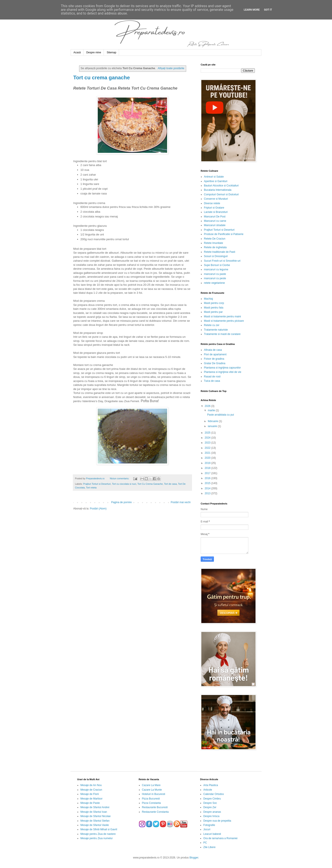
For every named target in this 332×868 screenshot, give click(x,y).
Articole (208, 790)
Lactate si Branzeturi (216, 212)
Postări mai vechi (181, 502)
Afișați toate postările (171, 68)
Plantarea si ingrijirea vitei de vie (223, 372)
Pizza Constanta (151, 803)
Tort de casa (170, 484)
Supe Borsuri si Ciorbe (217, 265)
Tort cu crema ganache (102, 77)
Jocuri (207, 829)
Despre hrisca (211, 816)
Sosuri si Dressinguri (216, 256)
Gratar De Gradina (215, 363)
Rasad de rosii (212, 377)
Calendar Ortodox (214, 794)
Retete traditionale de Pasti (220, 252)
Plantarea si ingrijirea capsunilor (222, 368)
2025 (208, 433)
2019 (208, 463)
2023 (208, 443)
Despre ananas (212, 812)
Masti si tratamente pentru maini (222, 317)
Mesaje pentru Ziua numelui (96, 838)
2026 (208, 406)
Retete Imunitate (213, 243)
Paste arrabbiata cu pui (221, 415)
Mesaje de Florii (90, 794)
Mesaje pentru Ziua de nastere (98, 834)
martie (212, 410)
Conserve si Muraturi (216, 199)
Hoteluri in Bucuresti (154, 794)
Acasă (77, 52)
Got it (268, 10)
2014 (208, 488)
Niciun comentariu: (120, 478)
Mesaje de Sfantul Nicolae (95, 816)
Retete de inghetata (215, 247)
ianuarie (213, 426)
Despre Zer (210, 807)
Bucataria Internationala (218, 190)
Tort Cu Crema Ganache (150, 484)
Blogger (194, 858)
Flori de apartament (215, 354)
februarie (213, 421)
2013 (208, 493)
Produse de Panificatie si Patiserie (224, 234)
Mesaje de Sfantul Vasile (95, 825)
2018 (208, 468)
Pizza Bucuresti (151, 799)
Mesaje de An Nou (91, 785)
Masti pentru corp (214, 303)
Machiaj (208, 299)
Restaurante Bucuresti (155, 807)
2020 (208, 458)
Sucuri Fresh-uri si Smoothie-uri (222, 261)
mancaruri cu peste (215, 278)
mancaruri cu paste (215, 274)
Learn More (252, 10)
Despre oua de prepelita (217, 821)
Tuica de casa (212, 381)
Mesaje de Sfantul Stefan (95, 821)
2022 (208, 448)
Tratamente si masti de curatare (222, 334)
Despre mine (94, 52)
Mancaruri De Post (215, 217)
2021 (208, 453)
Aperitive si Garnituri (216, 181)
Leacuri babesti (212, 834)
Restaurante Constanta (155, 812)
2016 (208, 478)
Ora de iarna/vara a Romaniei (220, 838)
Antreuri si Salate (214, 177)
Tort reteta (91, 488)
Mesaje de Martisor (91, 799)
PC (205, 843)
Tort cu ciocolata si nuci (124, 484)
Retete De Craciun (215, 239)
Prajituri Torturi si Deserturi (97, 484)
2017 (208, 473)
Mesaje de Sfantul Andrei (95, 807)
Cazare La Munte (152, 790)
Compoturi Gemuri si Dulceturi (221, 194)
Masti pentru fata (214, 308)
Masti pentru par (213, 312)
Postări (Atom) (98, 509)
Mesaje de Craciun (91, 790)
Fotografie (209, 825)
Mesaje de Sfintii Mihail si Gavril (99, 829)
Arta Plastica (211, 785)
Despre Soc (210, 803)
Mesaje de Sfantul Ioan (94, 812)
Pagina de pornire (121, 502)
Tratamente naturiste (216, 330)
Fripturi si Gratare (214, 208)
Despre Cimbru (212, 799)
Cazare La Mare (151, 785)
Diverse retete (212, 203)
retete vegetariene (214, 283)
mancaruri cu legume (216, 269)
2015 (208, 483)
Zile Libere (209, 847)
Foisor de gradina (214, 359)
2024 (208, 438)
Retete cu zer (212, 325)
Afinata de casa (213, 350)
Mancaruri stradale (215, 225)
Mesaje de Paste (90, 803)
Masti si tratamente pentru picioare (224, 321)
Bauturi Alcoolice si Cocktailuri (221, 186)
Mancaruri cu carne (215, 221)
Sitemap (111, 52)
